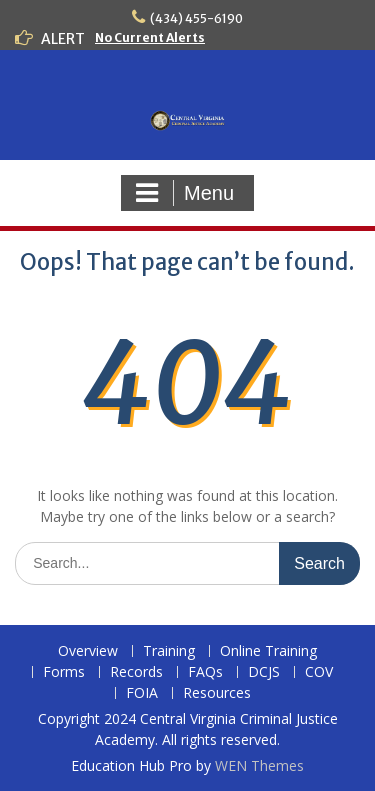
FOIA (142, 693)
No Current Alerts (150, 37)
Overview (88, 651)
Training (169, 651)
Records (136, 672)
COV (319, 672)
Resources (217, 693)
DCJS (264, 672)
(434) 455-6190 (196, 18)
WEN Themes (259, 765)
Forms (64, 672)
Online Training (268, 651)
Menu (185, 193)
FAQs (205, 672)
